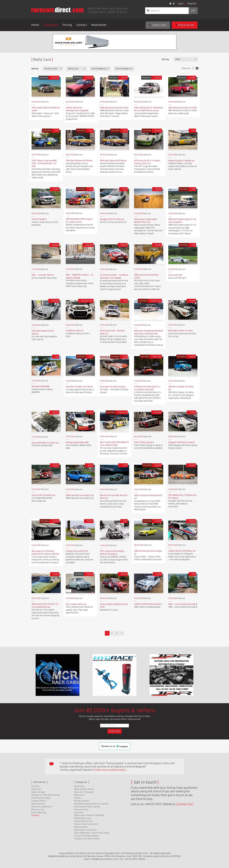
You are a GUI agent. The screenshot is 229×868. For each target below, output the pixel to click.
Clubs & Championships (86, 836)
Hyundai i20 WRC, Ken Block (79, 387)
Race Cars (79, 786)
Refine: (35, 69)
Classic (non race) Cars (86, 824)
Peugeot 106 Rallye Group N (181, 442)
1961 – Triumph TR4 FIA (43, 275)
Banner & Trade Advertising (45, 795)
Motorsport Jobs (83, 818)
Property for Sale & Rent (87, 839)
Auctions (79, 812)
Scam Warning (39, 812)
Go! (193, 11)
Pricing (67, 25)
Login (181, 4)
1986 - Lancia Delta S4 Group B (183, 604)
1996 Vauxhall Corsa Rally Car (80, 495)
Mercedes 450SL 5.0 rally (181, 331)
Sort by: (165, 59)
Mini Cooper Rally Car (76, 604)
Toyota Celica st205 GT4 (77, 551)
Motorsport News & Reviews (89, 815)
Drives (77, 798)
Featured (36, 789)
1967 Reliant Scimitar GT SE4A (183, 108)
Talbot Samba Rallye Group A (148, 604)
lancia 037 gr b (175, 275)
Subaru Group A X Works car (181, 161)
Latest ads (158, 25)
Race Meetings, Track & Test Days (92, 833)
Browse (35, 786)
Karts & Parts (81, 810)
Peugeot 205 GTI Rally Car (112, 219)
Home (35, 25)
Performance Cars (84, 821)
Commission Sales (41, 798)
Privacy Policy (39, 801)
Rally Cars (79, 795)
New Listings (38, 792)
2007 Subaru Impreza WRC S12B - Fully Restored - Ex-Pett (44, 163)
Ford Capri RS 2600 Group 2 (113, 387)
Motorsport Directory (85, 830)
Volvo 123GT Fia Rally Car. (44, 495)
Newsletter (99, 25)
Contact (82, 25)
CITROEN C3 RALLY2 (75, 331)
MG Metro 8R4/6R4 (41, 387)
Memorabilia (81, 827)
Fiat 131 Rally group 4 (144, 442)
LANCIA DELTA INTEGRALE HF (182, 551)
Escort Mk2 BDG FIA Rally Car (45, 443)
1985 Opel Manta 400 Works (79, 161)
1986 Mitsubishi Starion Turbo (114, 108)
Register (192, 4)
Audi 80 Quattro (39, 219)
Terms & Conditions (41, 807)
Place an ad (185, 25)
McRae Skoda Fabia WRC (77, 442)
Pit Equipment (82, 801)
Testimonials (38, 804)
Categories (51, 25)
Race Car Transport (84, 792)
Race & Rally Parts (84, 789)
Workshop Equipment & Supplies (91, 804)
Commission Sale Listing (87, 807)
